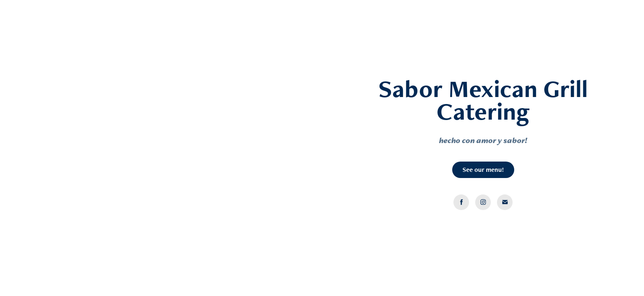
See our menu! (483, 170)
